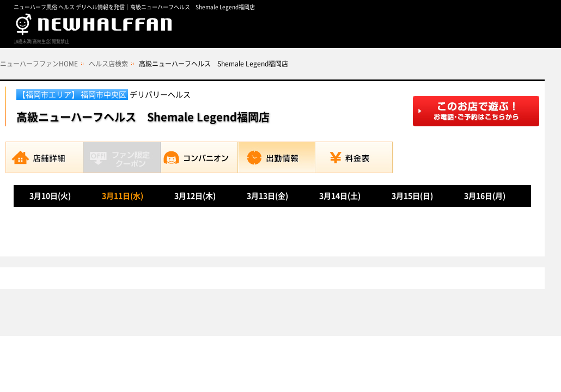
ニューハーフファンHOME (39, 64)
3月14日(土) (340, 196)
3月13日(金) (267, 196)
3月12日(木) (195, 196)
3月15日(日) (412, 196)
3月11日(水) (123, 196)
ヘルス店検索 (108, 64)
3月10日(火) (50, 196)
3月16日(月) (485, 196)
